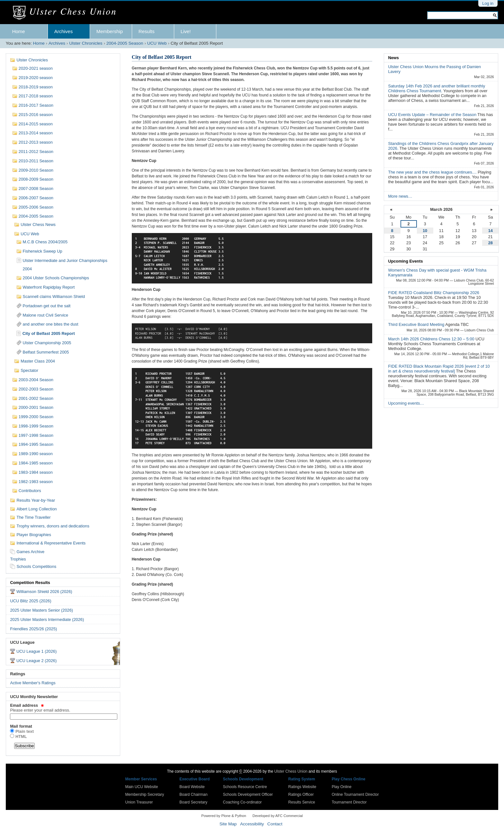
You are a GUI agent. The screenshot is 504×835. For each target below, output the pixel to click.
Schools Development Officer (248, 795)
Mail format (21, 726)
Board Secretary (193, 802)
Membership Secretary (145, 795)
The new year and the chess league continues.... (433, 172)
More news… (400, 196)
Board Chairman (193, 795)
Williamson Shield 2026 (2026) (44, 592)
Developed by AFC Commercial (278, 816)
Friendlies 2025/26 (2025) (33, 629)
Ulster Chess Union (291, 771)
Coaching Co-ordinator (243, 802)
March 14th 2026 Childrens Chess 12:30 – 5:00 (432, 339)
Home (19, 31)
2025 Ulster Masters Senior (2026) (41, 610)
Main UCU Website (142, 787)
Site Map (228, 824)
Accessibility (252, 824)
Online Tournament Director (355, 795)
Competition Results (30, 583)
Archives (64, 31)
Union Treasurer (139, 802)
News (393, 58)
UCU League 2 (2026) (36, 661)
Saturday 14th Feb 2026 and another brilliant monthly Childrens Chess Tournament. (437, 88)
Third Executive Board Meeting (417, 324)
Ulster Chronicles (86, 43)
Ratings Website (302, 787)
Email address (63, 708)
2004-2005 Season (125, 43)
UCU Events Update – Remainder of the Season (433, 115)
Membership (110, 31)
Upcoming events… (406, 403)
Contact (275, 824)
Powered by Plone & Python (224, 816)
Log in (488, 3)
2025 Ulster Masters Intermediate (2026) (47, 620)
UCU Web (157, 43)
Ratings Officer (301, 795)
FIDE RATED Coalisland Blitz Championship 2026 (434, 293)
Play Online (342, 787)
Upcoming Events (405, 261)
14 (491, 231)
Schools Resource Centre (245, 787)
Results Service (302, 802)
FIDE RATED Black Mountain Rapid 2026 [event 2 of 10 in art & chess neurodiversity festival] (439, 369)
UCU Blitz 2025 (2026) (31, 601)
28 (491, 243)
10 (425, 231)
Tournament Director (349, 802)
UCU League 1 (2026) (36, 651)
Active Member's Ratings (33, 683)
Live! (186, 31)
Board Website (192, 787)
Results (147, 31)
